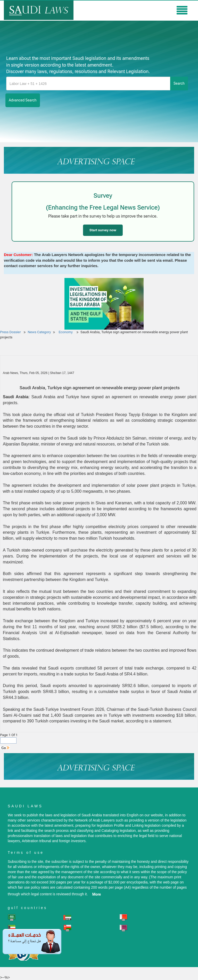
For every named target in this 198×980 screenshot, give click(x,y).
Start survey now (103, 230)
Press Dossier (11, 332)
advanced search (23, 100)
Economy (66, 332)
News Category (39, 332)
